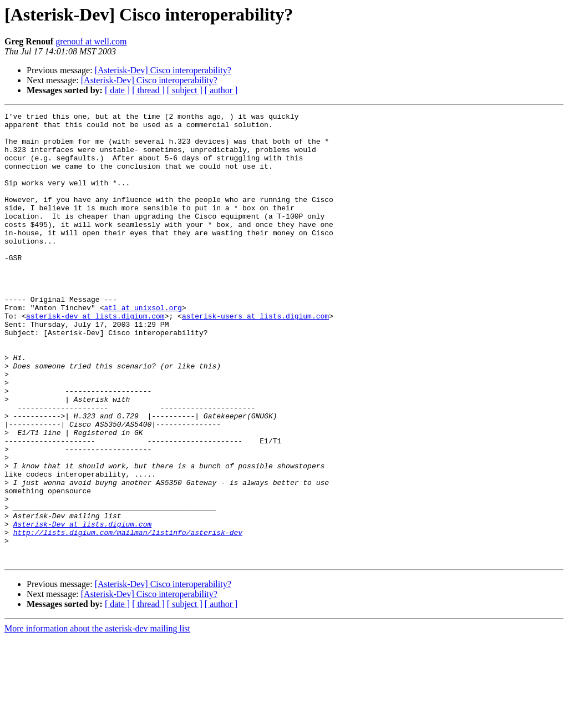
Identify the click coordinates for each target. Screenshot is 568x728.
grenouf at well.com (91, 41)
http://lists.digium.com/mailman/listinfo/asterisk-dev (128, 617)
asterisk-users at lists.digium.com (255, 357)
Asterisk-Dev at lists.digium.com (83, 607)
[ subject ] (185, 90)
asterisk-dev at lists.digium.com (95, 357)
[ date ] (117, 90)
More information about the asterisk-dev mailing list (97, 718)
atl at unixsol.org (143, 347)
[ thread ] (148, 90)
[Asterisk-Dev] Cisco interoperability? (163, 70)
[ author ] (221, 90)
